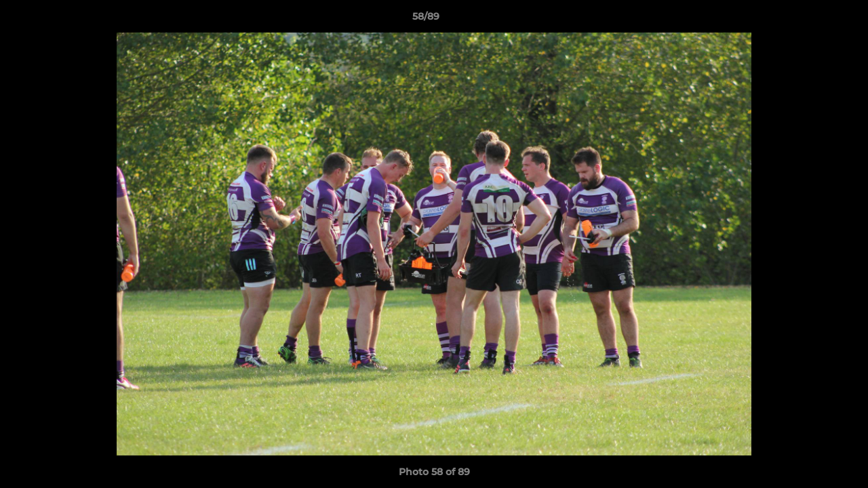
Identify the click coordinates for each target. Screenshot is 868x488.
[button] (811, 20)
